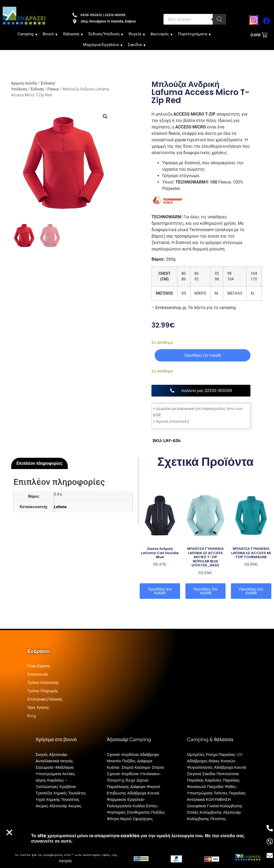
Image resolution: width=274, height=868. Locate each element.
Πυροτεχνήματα (194, 34)
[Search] (219, 19)
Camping (28, 34)
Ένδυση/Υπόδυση (106, 34)
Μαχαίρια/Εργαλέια (103, 45)
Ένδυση (37, 89)
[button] (105, 116)
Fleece (53, 89)
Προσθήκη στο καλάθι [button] (160, 591)
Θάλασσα (73, 34)
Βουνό (50, 34)
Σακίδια (137, 45)
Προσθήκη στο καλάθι (203, 355)
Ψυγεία (137, 34)
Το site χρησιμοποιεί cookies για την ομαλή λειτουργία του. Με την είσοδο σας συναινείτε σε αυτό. (138, 838)
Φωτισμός (161, 34)
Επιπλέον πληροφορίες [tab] (40, 463)
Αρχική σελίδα (24, 83)
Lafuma (60, 507)
